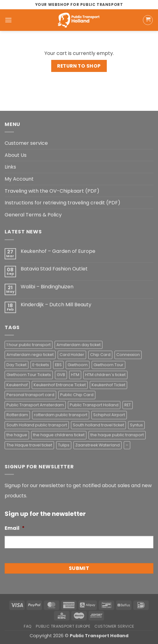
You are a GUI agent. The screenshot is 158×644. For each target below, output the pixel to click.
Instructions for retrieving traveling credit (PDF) (62, 203)
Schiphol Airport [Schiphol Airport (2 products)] (109, 415)
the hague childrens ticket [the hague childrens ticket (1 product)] (59, 435)
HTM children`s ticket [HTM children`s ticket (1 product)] (105, 375)
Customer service (26, 143)
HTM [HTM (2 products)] (75, 375)
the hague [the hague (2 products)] (17, 435)
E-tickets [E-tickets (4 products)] (41, 365)
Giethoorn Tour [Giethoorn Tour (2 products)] (108, 365)
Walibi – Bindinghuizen (47, 287)
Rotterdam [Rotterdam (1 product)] (17, 415)
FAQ (28, 626)
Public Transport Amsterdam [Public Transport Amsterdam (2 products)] (35, 405)
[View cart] (148, 20)
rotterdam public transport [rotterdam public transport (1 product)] (61, 415)
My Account (19, 179)
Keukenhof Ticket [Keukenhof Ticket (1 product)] (108, 385)
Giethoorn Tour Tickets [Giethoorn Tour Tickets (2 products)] (29, 375)
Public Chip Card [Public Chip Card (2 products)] (77, 395)
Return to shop (79, 66)
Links (10, 167)
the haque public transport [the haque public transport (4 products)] (117, 435)
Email (15, 528)
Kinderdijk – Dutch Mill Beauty (56, 305)
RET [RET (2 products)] (128, 405)
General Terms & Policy (33, 215)
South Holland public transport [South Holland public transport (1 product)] (37, 425)
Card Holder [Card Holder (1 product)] (72, 355)
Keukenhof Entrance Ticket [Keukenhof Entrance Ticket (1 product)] (60, 385)
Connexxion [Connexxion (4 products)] (128, 355)
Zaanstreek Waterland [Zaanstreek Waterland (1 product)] (98, 445)
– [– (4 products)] (127, 445)
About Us (16, 155)
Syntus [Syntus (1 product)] (136, 425)
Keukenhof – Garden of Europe (58, 251)
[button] (8, 20)
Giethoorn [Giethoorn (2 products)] (78, 365)
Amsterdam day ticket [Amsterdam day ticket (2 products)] (79, 345)
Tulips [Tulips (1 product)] (64, 445)
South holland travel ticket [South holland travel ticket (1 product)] (98, 425)
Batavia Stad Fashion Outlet (54, 269)
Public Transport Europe (63, 626)
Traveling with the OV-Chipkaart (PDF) (52, 191)
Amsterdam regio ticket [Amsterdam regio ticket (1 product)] (30, 355)
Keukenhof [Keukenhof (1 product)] (17, 385)
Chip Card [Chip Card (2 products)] (100, 355)
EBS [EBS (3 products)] (58, 365)
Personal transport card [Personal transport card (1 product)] (30, 395)
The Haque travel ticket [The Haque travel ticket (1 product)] (29, 445)
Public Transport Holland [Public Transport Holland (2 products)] (94, 405)
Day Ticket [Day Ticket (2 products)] (17, 365)
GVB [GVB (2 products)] (61, 375)
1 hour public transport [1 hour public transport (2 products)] (29, 345)
